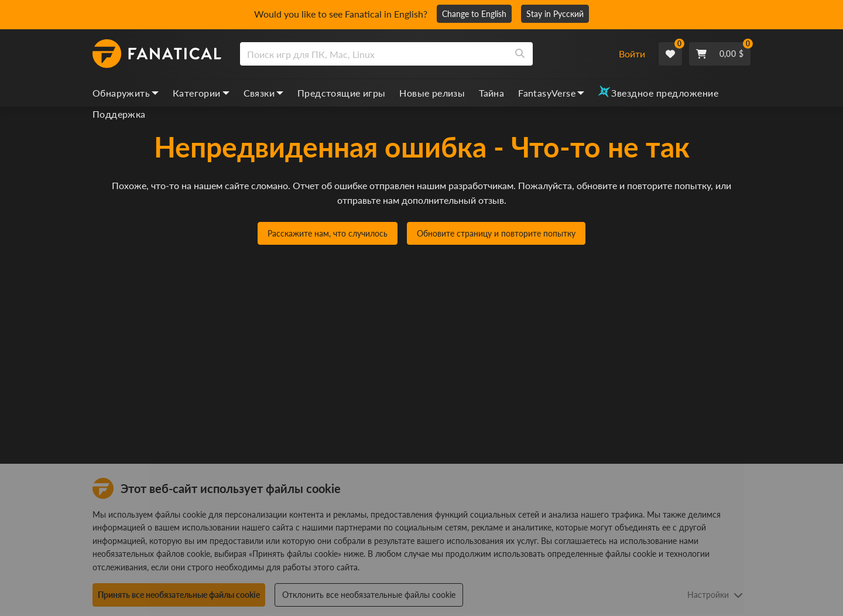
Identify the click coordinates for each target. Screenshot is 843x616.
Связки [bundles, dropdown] (263, 93)
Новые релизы (432, 93)
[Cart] (720, 54)
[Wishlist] (670, 54)
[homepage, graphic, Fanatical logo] (157, 54)
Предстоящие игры (341, 93)
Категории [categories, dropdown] (201, 93)
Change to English (474, 14)
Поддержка (119, 114)
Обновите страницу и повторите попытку (496, 233)
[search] (374, 54)
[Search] (520, 54)
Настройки (715, 595)
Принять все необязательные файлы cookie (179, 595)
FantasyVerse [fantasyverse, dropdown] (551, 93)
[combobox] (422, 54)
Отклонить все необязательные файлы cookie (369, 595)
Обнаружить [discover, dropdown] (126, 93)
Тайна (491, 93)
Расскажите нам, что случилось (328, 233)
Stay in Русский (555, 14)
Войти (632, 54)
